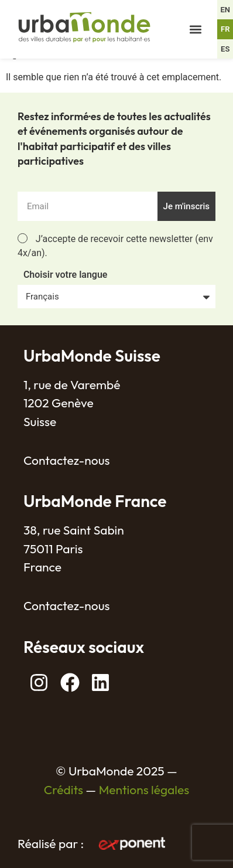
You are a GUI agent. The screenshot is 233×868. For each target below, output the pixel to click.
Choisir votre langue (66, 275)
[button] (195, 30)
